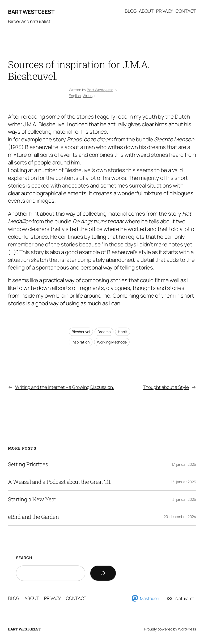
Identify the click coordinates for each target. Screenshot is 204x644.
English (75, 96)
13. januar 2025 (184, 482)
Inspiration (81, 342)
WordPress (187, 629)
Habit (123, 332)
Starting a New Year (32, 499)
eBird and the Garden (33, 517)
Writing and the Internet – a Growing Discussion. (65, 387)
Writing (89, 96)
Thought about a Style (166, 387)
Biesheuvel (81, 332)
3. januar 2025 (184, 499)
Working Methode (112, 342)
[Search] (103, 573)
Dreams (104, 332)
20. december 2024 (180, 517)
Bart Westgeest (31, 12)
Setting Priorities (28, 464)
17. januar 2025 (184, 464)
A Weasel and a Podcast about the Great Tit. (60, 482)
